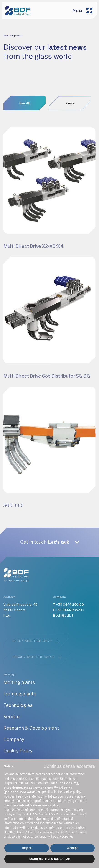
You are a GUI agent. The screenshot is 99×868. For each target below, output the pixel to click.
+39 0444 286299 (70, 610)
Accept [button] (72, 848)
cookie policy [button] (72, 792)
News (70, 103)
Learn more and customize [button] (49, 859)
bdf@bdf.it (65, 615)
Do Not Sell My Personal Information (60, 814)
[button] (69, 766)
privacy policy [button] (75, 828)
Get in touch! (45, 542)
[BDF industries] (19, 10)
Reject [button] (27, 848)
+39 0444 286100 (70, 604)
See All (25, 103)
